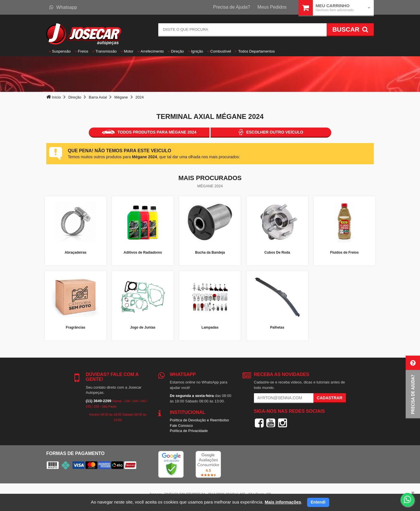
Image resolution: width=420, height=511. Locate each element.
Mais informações (283, 502)
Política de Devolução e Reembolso (199, 420)
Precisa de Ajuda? (232, 7)
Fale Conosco (181, 426)
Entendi (318, 502)
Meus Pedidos (272, 7)
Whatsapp (63, 7)
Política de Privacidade (189, 431)
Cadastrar (330, 398)
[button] (413, 387)
